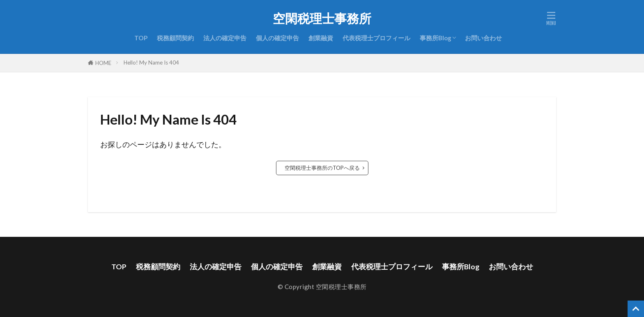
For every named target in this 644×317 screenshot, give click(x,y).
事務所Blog (436, 38)
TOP (141, 38)
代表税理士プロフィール (376, 38)
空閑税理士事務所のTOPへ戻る (322, 168)
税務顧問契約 (175, 38)
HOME (103, 63)
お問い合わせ (483, 38)
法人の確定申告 (225, 38)
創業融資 (321, 38)
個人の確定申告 (277, 38)
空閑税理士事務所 (322, 19)
